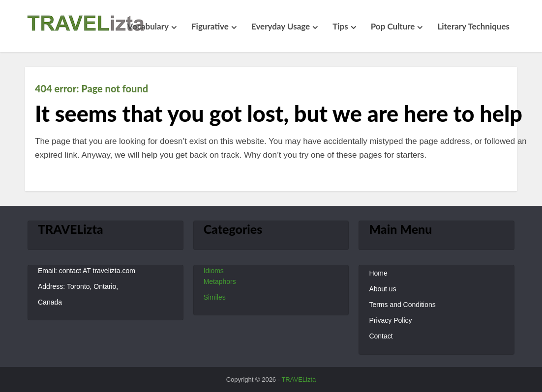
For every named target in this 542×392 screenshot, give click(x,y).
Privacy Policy (390, 320)
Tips (340, 26)
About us (382, 289)
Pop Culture (393, 26)
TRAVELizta (299, 379)
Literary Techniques (473, 26)
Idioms (214, 271)
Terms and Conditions (402, 305)
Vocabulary (148, 26)
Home (378, 273)
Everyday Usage (281, 26)
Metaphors (220, 281)
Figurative (210, 26)
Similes (215, 297)
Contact (381, 336)
